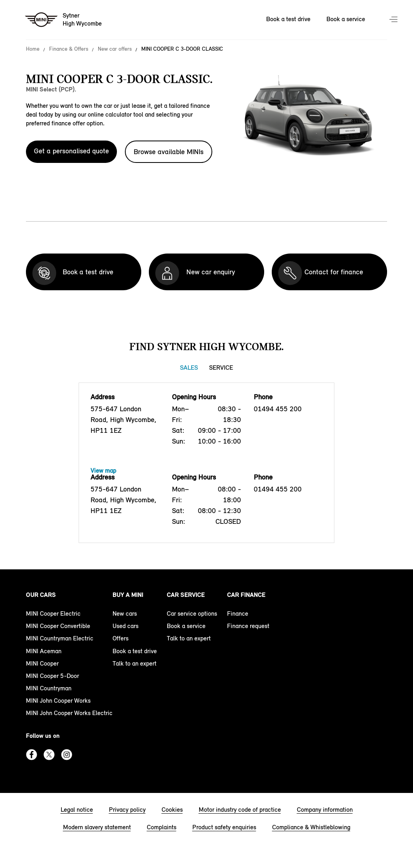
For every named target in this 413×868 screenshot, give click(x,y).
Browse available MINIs (169, 152)
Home (33, 49)
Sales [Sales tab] (189, 368)
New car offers (115, 49)
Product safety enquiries (224, 827)
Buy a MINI (128, 595)
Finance (238, 613)
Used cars (125, 626)
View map (103, 471)
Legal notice (77, 810)
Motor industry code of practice (240, 810)
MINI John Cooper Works (58, 701)
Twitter (49, 755)
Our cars (41, 595)
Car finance (246, 595)
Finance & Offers (69, 49)
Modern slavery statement (97, 827)
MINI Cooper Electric (53, 613)
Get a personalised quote (71, 151)
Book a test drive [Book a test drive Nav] (288, 19)
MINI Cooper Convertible (58, 626)
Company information (325, 810)
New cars (125, 613)
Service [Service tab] (221, 368)
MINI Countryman (49, 688)
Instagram (67, 755)
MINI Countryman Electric (60, 638)
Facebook (32, 755)
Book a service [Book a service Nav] (346, 19)
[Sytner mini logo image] (64, 20)
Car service (186, 595)
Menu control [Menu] (394, 20)
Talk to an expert (134, 663)
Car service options (192, 613)
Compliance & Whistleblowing (311, 827)
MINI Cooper (42, 663)
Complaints (162, 827)
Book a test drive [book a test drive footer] (135, 651)
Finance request (248, 626)
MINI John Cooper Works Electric (69, 713)
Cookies (172, 810)
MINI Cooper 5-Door (52, 676)
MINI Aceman (44, 651)
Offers (121, 638)
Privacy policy (127, 810)
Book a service (186, 626)
